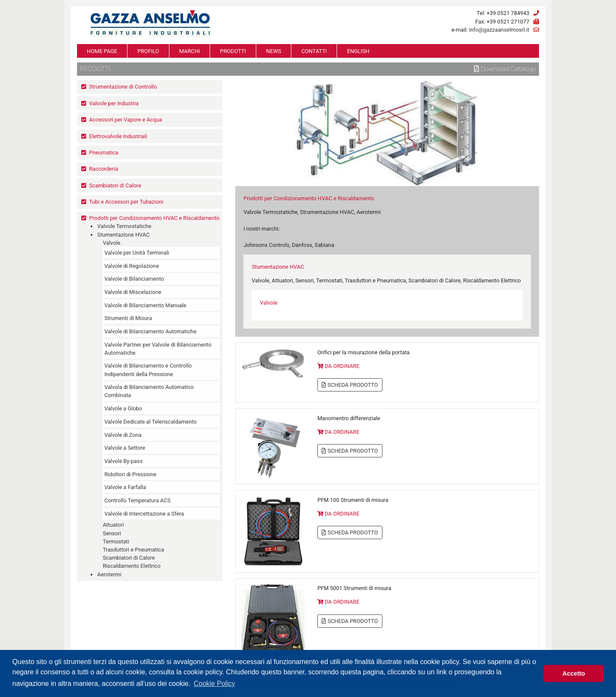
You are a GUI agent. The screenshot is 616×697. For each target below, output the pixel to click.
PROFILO (148, 51)
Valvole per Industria (114, 103)
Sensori (112, 533)
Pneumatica (104, 153)
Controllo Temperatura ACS (138, 500)
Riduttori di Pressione (130, 474)
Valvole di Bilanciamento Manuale (145, 305)
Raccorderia (104, 169)
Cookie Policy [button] (215, 684)
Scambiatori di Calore (115, 185)
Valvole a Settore (125, 448)
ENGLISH (358, 51)
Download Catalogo (505, 69)
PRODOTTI (233, 51)
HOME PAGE (102, 51)
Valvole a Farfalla (125, 487)
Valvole (111, 243)
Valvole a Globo (123, 408)
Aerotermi (109, 574)
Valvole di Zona (123, 435)
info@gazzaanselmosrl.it (499, 30)
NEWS (274, 51)
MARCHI (190, 51)
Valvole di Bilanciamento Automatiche (150, 331)
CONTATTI (314, 51)
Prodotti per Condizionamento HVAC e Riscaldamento (154, 218)
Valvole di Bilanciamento (134, 279)
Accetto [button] (574, 673)
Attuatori (113, 525)
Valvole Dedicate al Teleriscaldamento (151, 422)
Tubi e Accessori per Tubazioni (126, 202)
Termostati (116, 541)
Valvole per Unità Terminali (137, 253)
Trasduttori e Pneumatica (133, 550)
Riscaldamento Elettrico (132, 566)
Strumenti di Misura (128, 318)
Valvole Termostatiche (124, 226)
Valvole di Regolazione (132, 266)
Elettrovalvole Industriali (118, 136)
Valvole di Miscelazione (133, 292)
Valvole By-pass (123, 461)
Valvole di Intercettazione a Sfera (144, 514)
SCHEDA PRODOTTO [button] (350, 385)
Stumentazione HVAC (123, 235)
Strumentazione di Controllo (123, 87)
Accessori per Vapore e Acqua (126, 120)
